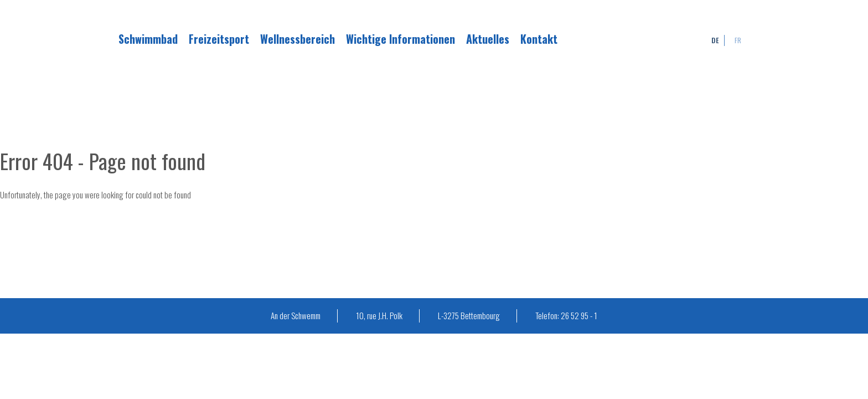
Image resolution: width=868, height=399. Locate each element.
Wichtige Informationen (401, 39)
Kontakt (539, 39)
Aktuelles (488, 39)
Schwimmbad (148, 39)
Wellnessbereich (298, 39)
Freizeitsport (219, 39)
